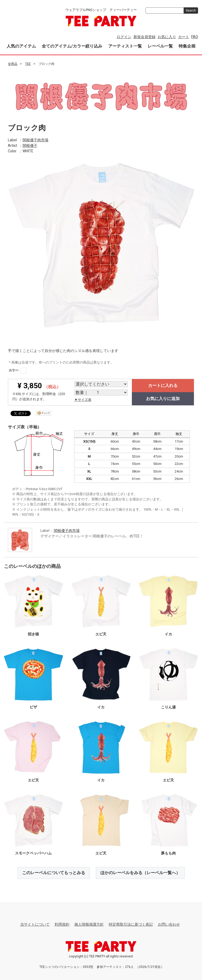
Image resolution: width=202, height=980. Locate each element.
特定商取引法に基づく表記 (131, 924)
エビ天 (101, 634)
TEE (28, 64)
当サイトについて (35, 924)
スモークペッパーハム (33, 853)
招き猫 (33, 634)
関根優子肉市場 (35, 140)
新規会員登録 (144, 37)
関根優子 (30, 145)
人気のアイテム (21, 46)
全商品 (13, 64)
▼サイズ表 (83, 400)
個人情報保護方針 (89, 924)
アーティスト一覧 (125, 46)
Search (191, 11)
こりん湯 (168, 707)
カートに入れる (163, 385)
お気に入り (167, 37)
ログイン (124, 37)
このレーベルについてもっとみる (54, 873)
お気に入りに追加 (163, 399)
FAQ (195, 37)
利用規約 (62, 924)
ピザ (33, 707)
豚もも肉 (168, 853)
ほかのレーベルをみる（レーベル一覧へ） (140, 873)
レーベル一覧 (160, 46)
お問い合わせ (169, 924)
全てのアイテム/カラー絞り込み (72, 46)
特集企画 (187, 46)
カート (184, 37)
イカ (168, 634)
